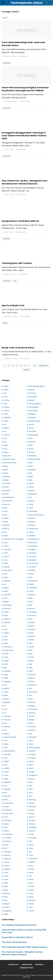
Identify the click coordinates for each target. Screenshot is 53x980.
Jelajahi (6, 761)
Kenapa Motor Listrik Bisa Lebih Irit (20, 221)
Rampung (32, 615)
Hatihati (6, 688)
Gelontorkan (8, 647)
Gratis (6, 664)
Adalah (6, 390)
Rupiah (31, 661)
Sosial (31, 744)
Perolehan (32, 567)
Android (6, 411)
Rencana (32, 629)
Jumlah (6, 772)
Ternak (31, 834)
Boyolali (6, 525)
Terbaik (31, 813)
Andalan (7, 407)
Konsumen (7, 841)
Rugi (30, 654)
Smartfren (32, 727)
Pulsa (31, 602)
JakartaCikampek (10, 737)
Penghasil (32, 549)
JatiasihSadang (9, 751)
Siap (30, 695)
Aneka (6, 414)
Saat (30, 664)
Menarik (32, 400)
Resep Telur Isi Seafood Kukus (18, 348)
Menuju (31, 424)
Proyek (31, 591)
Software (32, 730)
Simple (31, 720)
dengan (6, 588)
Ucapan (32, 869)
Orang (31, 504)
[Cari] (50, 3)
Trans (31, 855)
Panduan (32, 518)
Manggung (7, 911)
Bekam (6, 480)
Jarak (5, 747)
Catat (5, 543)
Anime (6, 421)
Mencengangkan (35, 404)
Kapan (6, 779)
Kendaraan (7, 810)
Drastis (6, 612)
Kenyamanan (8, 813)
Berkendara (8, 501)
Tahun (31, 765)
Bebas (6, 473)
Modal (31, 449)
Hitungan (7, 702)
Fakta (6, 615)
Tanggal (32, 772)
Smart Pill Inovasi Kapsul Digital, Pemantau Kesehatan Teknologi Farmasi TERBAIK (25, 89)
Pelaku (31, 532)
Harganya (7, 681)
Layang (6, 862)
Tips (15, 281)
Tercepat (32, 820)
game (5, 18)
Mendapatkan (34, 407)
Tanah (31, 768)
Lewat (6, 873)
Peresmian (33, 556)
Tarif (30, 786)
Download (7, 609)
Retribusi (32, 636)
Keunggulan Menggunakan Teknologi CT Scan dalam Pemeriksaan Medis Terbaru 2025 (24, 136)
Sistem (31, 723)
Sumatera (32, 754)
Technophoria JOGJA (17, 975)
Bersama (7, 504)
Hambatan (7, 671)
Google (6, 661)
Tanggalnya (33, 775)
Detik (5, 598)
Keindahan (7, 796)
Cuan (5, 560)
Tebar (31, 793)
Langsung (7, 859)
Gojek (6, 657)
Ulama (31, 873)
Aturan (6, 445)
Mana (6, 900)
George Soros (9, 650)
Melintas (32, 390)
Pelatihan (32, 536)
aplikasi (6, 428)
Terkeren (32, 831)
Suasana (32, 751)
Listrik (6, 883)
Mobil (31, 445)
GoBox (6, 654)
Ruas (31, 650)
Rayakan (32, 622)
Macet (6, 886)
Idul (5, 713)
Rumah (31, 657)
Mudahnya (33, 456)
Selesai (31, 681)
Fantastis (7, 622)
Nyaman (32, 490)
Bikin (5, 515)
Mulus (31, 466)
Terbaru (32, 817)
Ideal (5, 709)
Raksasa (31, 609)
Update (31, 890)
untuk (31, 883)
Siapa (31, 699)
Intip (5, 723)
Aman (6, 397)
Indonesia (7, 716)
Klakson (6, 831)
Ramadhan (33, 612)
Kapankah (7, 782)
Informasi (7, 720)
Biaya (6, 511)
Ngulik (31, 483)
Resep (5, 323)
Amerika (7, 400)
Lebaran (7, 866)
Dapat (6, 577)
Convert (6, 556)
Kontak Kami (13, 964)
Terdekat (32, 824)
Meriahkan (33, 431)
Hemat (6, 692)
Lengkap (7, 869)
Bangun (6, 452)
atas (5, 438)
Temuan (32, 810)
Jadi (5, 730)
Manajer (6, 904)
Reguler (32, 626)
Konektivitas (8, 834)
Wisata (31, 904)
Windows (32, 900)
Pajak (31, 508)
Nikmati (31, 487)
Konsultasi (7, 838)
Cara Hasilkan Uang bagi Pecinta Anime (19, 925)
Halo (5, 668)
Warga (31, 897)
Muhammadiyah (35, 459)
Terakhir (26, 370)
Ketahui (6, 824)
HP (5, 706)
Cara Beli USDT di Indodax (13, 539)
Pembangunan (34, 539)
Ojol (30, 497)
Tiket (30, 841)
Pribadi (31, 584)
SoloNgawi (33, 737)
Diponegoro (8, 605)
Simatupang (33, 709)
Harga (6, 678)
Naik (30, 473)
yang (30, 907)
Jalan (5, 741)
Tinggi (31, 848)
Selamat (32, 678)
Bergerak (7, 490)
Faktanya (7, 619)
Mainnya (7, 893)
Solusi (31, 741)
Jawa (5, 758)
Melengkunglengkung (37, 386)
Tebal (31, 789)
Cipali (6, 553)
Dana (5, 574)
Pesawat (32, 570)
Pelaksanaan (33, 529)
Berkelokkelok (9, 497)
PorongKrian (33, 581)
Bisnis (6, 522)
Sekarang (32, 675)
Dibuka (6, 602)
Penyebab (32, 553)
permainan (33, 560)
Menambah (33, 397)
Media (6, 914)
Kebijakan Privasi (26, 968)
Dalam (6, 563)
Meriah (31, 428)
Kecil (5, 793)
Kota (5, 848)
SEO (30, 688)
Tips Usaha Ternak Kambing (14, 942)
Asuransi (7, 435)
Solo (30, 734)
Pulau (31, 598)
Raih (30, 605)
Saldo (31, 671)
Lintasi (6, 879)
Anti (5, 424)
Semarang (32, 685)
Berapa (6, 487)
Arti (5, 431)
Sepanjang (33, 692)
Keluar (6, 800)
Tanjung (32, 779)
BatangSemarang (10, 463)
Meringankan (33, 435)
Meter (31, 438)
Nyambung (33, 494)
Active (6, 386)
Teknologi (6, 156)
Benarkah (7, 483)
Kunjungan (7, 852)
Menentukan (33, 411)
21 (35, 366)
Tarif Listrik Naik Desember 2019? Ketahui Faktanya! (25, 947)
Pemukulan (33, 543)
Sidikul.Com (26, 977)
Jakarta (6, 734)
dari (5, 584)
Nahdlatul (32, 470)
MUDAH (32, 452)
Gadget (6, 633)
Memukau (32, 393)
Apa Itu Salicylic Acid (13, 305)
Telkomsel (32, 807)
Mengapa (32, 414)
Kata (5, 786)
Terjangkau (33, 827)
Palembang (33, 511)
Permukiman (33, 563)
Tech (30, 796)
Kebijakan (7, 789)
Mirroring (32, 442)
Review (31, 640)
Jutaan (6, 775)
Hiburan (6, 699)
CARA (6, 536)
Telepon (32, 803)
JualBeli (6, 768)
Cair (5, 532)
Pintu (31, 577)
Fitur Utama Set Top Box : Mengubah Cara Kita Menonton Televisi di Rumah (25, 182)
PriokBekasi (33, 588)
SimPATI (32, 716)
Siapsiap (32, 706)
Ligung (6, 876)
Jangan (6, 744)
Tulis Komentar (23, 56)
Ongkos (32, 501)
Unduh (31, 879)
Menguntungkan (35, 421)
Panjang (32, 525)
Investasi (7, 727)
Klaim (6, 827)
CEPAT (6, 546)
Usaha (31, 893)
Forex (6, 629)
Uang (31, 866)
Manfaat (6, 907)
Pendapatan (33, 546)
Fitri (5, 626)
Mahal (6, 890)
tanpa (31, 782)
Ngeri (31, 480)
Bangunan (7, 456)
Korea (6, 845)
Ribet (31, 643)
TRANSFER (33, 859)
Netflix (31, 477)
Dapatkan (7, 581)
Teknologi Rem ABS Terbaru (17, 263)
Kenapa (6, 807)
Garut (6, 640)
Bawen (6, 470)
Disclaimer (39, 964)
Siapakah (32, 702)
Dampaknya (8, 570)
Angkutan (7, 417)
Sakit (31, 668)
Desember (7, 595)
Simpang (32, 713)
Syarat (31, 761)
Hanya (6, 675)
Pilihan (31, 574)
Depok (6, 591)
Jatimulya (7, 754)
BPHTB (6, 529)
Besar (6, 508)
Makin (6, 897)
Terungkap (33, 838)
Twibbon (32, 862)
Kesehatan (7, 63)
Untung (31, 886)
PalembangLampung (36, 515)
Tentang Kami (27, 964)
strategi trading (34, 747)
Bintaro (6, 518)
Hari (5, 685)
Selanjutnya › (44, 366)
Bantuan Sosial (9, 459)
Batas (6, 466)
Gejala (6, 643)
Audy (5, 449)
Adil (5, 393)
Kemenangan (8, 803)
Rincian (31, 647)
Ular (30, 876)
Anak (5, 404)
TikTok (31, 845)
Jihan (5, 765)
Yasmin (31, 911)
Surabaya (32, 758)
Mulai (31, 463)
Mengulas (32, 417)
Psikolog (32, 595)
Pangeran (32, 522)
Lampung (7, 855)
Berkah (6, 494)
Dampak (7, 567)
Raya (31, 619)
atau (5, 442)
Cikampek (7, 549)
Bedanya (7, 477)
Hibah (6, 695)
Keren (6, 817)
